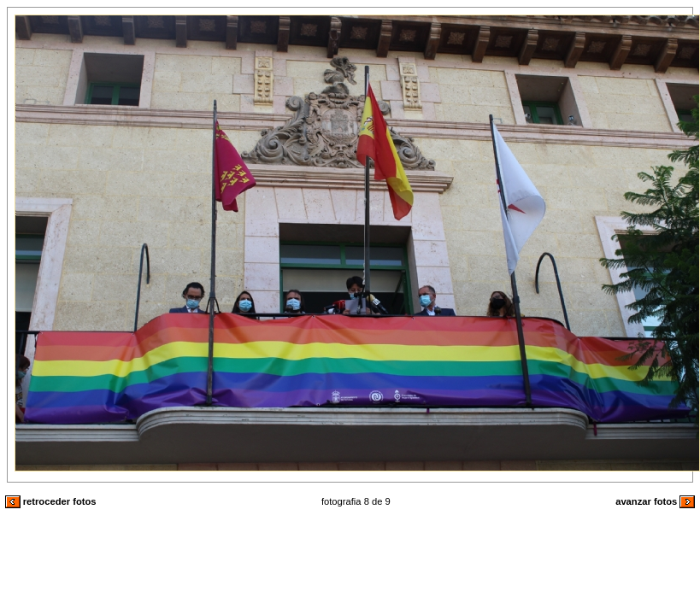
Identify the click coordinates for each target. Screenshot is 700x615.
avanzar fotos (655, 501)
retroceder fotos (51, 501)
